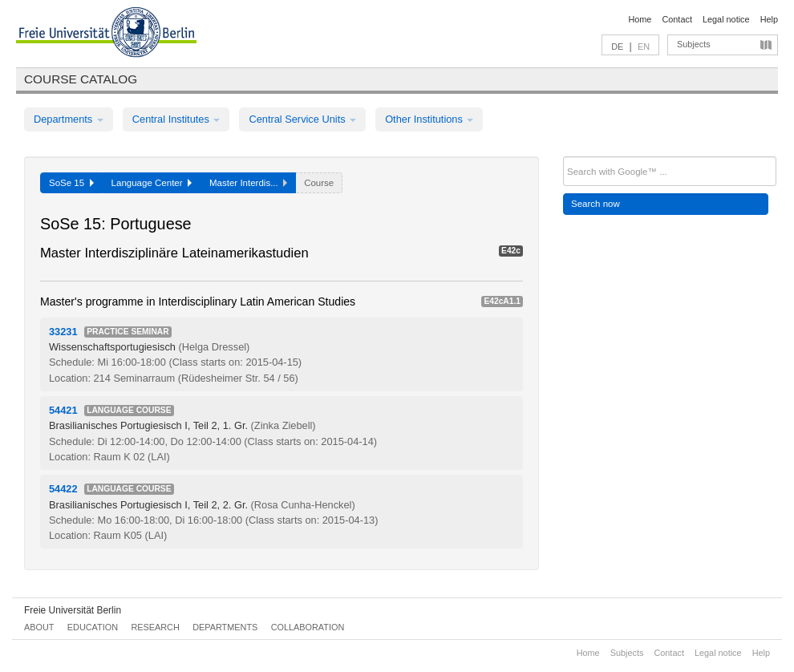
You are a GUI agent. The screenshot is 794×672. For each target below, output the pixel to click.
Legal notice (726, 19)
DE (617, 47)
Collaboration (308, 627)
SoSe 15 (71, 183)
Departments (69, 119)
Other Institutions (429, 119)
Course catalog (81, 79)
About (39, 627)
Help (769, 19)
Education (93, 627)
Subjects (694, 44)
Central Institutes (176, 119)
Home (640, 19)
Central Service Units (302, 119)
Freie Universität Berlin (73, 610)
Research (155, 627)
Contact (677, 19)
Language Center (152, 183)
